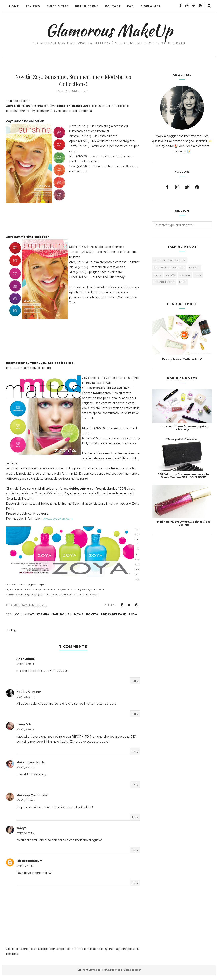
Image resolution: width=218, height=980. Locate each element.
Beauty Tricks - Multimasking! (182, 359)
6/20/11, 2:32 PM (25, 702)
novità (92, 619)
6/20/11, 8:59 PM (25, 773)
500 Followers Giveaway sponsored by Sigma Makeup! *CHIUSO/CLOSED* (184, 476)
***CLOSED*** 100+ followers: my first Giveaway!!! (184, 428)
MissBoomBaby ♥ (29, 866)
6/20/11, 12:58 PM (26, 669)
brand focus (164, 282)
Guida (170, 275)
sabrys (21, 833)
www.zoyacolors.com (58, 524)
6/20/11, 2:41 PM (25, 735)
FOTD (158, 275)
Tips (198, 275)
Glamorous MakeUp (109, 30)
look (183, 282)
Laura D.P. (24, 729)
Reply (135, 686)
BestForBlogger (132, 975)
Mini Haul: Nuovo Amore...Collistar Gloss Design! (184, 523)
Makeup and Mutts (31, 767)
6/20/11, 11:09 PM (26, 805)
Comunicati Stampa (32, 619)
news (79, 619)
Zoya (133, 619)
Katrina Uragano (29, 697)
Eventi (195, 268)
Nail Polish (62, 619)
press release (113, 619)
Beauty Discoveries (170, 260)
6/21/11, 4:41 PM (25, 871)
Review (185, 275)
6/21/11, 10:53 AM (25, 838)
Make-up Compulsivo (32, 800)
